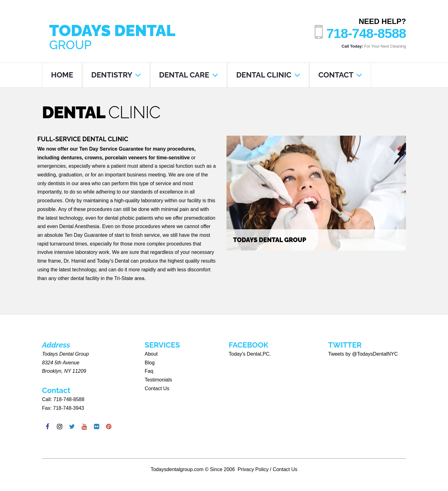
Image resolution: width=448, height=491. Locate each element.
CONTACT (340, 75)
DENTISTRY (116, 75)
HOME (62, 75)
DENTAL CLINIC (268, 75)
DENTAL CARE (189, 75)
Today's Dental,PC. (250, 354)
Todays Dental (117, 36)
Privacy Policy (253, 469)
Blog (150, 363)
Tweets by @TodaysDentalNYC (363, 354)
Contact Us (157, 388)
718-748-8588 (366, 33)
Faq (149, 371)
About (151, 354)
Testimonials (158, 380)
